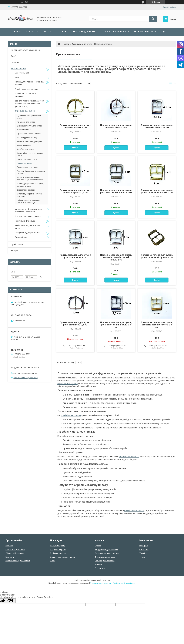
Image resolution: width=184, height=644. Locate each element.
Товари (30, 32)
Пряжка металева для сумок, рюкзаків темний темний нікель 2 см (116, 257)
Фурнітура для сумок (82, 44)
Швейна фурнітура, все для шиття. (27, 227)
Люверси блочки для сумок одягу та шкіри (31, 172)
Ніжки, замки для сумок (27, 159)
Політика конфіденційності (18, 561)
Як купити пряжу (58, 546)
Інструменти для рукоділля (27, 233)
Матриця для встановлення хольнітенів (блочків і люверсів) (30, 179)
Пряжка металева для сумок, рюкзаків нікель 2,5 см (157, 126)
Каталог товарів (19, 68)
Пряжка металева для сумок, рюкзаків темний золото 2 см (157, 191)
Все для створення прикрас (28, 216)
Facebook (144, 549)
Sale (17, 77)
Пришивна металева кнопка (29, 134)
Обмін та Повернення (16, 553)
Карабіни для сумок (25, 149)
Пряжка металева (24, 163)
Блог (63, 32)
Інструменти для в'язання (107, 549)
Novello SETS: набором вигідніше (26, 95)
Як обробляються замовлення (26, 50)
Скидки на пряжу (58, 549)
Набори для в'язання (105, 561)
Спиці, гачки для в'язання (26, 89)
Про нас (48, 32)
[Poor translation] (11, 601)
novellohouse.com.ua (68, 384)
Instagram (144, 546)
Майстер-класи (22, 73)
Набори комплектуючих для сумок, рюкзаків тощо (29, 201)
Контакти (10, 557)
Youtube (143, 553)
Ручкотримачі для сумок (27, 167)
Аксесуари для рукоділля (107, 553)
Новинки (15, 62)
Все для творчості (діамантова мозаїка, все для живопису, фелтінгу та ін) (29, 104)
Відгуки (14, 251)
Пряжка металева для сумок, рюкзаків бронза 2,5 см (75, 191)
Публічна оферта (58, 553)
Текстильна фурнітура (25, 221)
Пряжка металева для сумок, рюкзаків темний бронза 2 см (116, 191)
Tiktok (142, 557)
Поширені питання (145, 32)
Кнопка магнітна (24, 130)
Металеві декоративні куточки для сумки (30, 195)
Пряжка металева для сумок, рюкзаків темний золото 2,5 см (157, 325)
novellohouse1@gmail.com (26, 378)
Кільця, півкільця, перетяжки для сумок (31, 154)
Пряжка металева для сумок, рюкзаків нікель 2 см (75, 256)
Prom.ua (106, 580)
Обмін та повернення (116, 32)
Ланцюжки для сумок (26, 122)
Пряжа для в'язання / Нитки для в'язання (30, 83)
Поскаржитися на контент (101, 583)
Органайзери (21, 237)
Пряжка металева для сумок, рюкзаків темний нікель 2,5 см (116, 325)
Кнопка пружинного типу (27, 138)
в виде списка (175, 84)
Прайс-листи (17, 244)
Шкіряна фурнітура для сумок (29, 126)
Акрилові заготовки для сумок (29, 141)
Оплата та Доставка (83, 32)
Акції (13, 56)
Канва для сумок (24, 145)
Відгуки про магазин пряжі (62, 557)
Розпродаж (100, 568)
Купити (75, 148)
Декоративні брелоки (26, 190)
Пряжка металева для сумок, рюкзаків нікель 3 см (116, 126)
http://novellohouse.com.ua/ (26, 373)
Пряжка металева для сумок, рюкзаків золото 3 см (75, 126)
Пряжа (98, 546)
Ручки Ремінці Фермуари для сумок (29, 117)
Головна (16, 32)
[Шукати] (153, 19)
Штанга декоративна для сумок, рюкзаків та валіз (30, 185)
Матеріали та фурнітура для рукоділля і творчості (28, 210)
